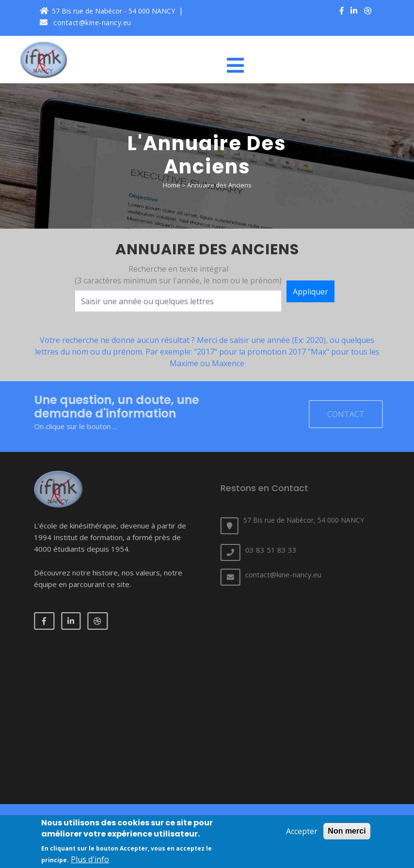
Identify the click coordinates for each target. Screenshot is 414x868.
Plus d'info (90, 859)
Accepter (302, 831)
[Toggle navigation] (239, 65)
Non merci (347, 831)
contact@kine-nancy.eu (86, 23)
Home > (175, 185)
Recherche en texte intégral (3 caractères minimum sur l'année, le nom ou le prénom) (178, 276)
